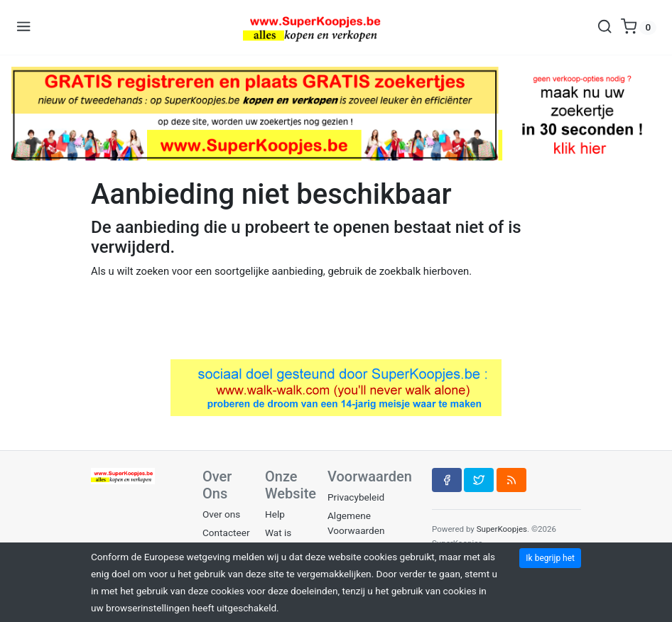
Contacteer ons (226, 540)
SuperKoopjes (502, 529)
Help (275, 514)
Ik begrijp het (550, 558)
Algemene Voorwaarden (356, 523)
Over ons (221, 514)
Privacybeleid (356, 497)
